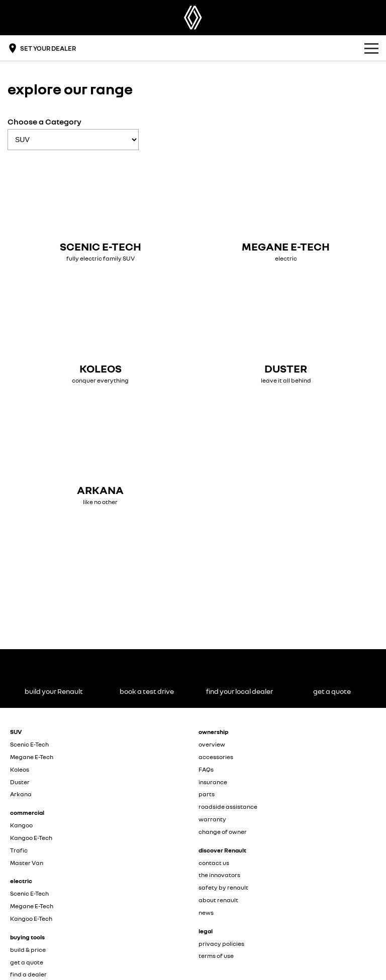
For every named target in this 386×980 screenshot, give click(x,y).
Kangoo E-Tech (31, 838)
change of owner (223, 832)
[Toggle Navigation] (371, 48)
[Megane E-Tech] (286, 211)
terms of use (216, 956)
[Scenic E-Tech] (100, 211)
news (206, 912)
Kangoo (21, 825)
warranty (212, 819)
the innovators (219, 875)
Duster (20, 782)
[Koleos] (100, 333)
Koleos (20, 769)
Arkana (21, 794)
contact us (214, 863)
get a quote (27, 962)
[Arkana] (100, 455)
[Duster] (286, 333)
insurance (213, 782)
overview (212, 744)
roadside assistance (228, 807)
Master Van (27, 863)
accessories (216, 757)
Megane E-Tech (32, 757)
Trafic (19, 850)
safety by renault (223, 887)
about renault (218, 900)
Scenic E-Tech (29, 744)
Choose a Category (73, 133)
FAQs (206, 769)
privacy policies (221, 944)
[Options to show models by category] (73, 140)
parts (207, 794)
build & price (28, 950)
